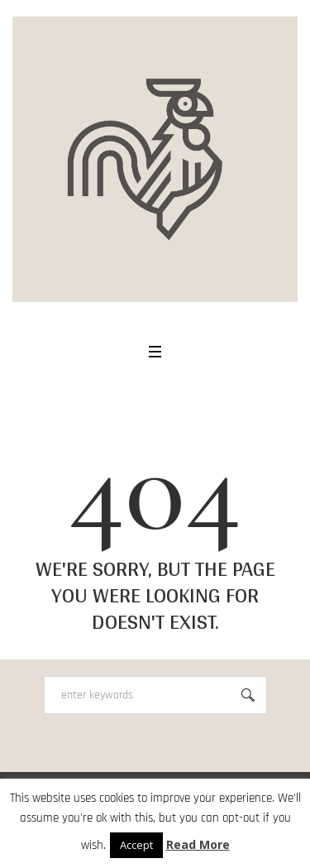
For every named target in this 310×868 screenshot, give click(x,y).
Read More (198, 844)
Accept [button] (136, 845)
